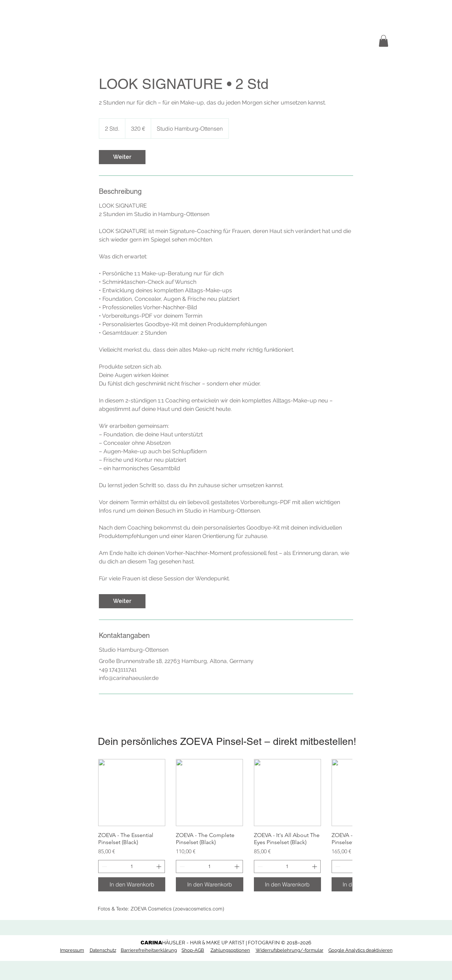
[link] (122, 157)
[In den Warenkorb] (132, 884)
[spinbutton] (132, 867)
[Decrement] (104, 867)
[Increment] (159, 867)
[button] (383, 41)
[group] (225, 825)
